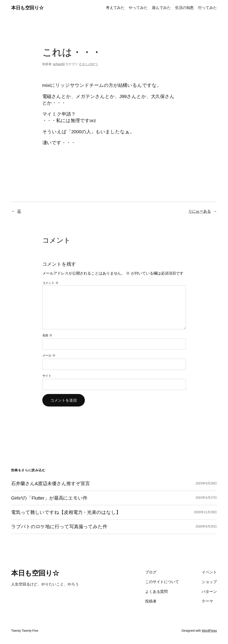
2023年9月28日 (206, 483)
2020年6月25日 (206, 526)
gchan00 (59, 64)
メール (49, 355)
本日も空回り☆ (27, 8)
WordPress (209, 631)
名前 (47, 335)
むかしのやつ (89, 64)
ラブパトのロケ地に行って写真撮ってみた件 (59, 526)
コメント (50, 283)
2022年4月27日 (206, 498)
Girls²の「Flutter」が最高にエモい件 (49, 498)
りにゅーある (200, 211)
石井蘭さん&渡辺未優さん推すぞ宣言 (51, 483)
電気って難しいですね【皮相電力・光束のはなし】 (66, 512)
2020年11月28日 (205, 512)
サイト (47, 376)
